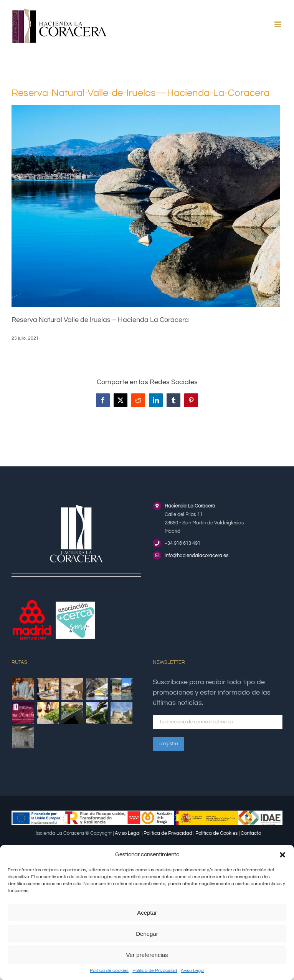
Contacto (251, 833)
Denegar (147, 934)
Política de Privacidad (155, 971)
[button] (282, 855)
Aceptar (147, 913)
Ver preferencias (147, 955)
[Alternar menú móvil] (278, 24)
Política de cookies (109, 971)
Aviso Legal (192, 971)
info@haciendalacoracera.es (197, 555)
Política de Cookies (216, 833)
